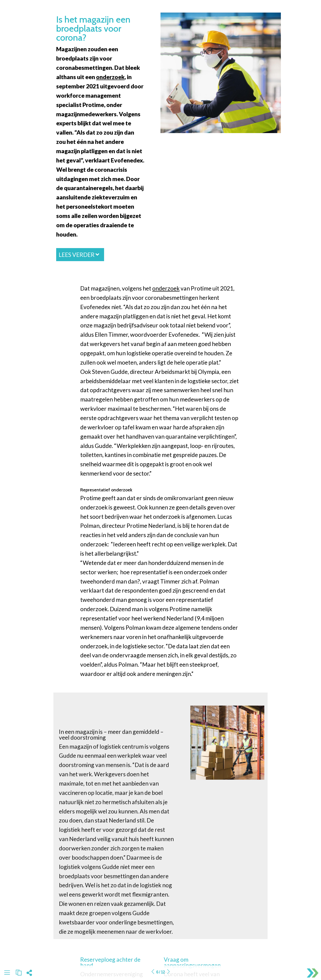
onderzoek (110, 77)
